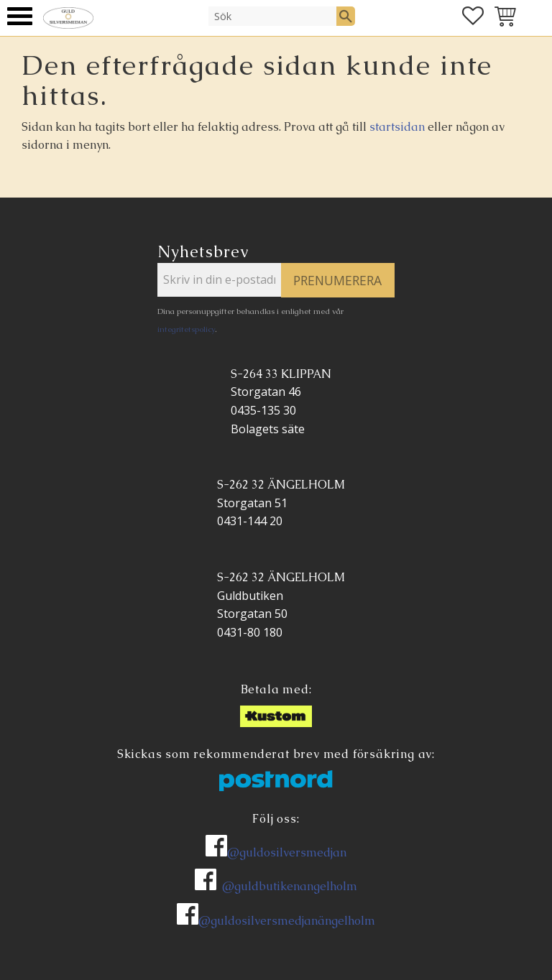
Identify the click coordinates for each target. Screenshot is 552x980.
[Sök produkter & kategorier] (272, 16)
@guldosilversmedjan (287, 852)
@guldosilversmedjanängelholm (287, 921)
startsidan (397, 127)
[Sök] (346, 16)
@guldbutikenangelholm (290, 886)
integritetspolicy (186, 329)
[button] (20, 16)
